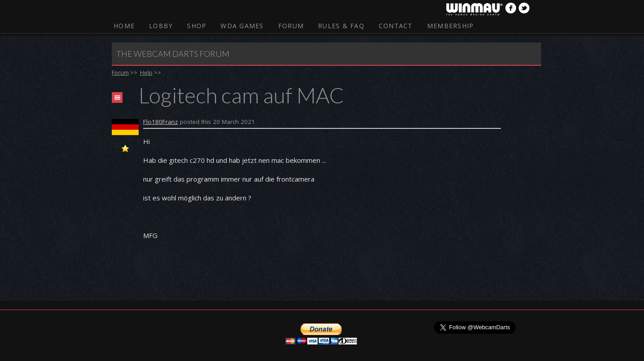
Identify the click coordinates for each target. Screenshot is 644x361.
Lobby (161, 26)
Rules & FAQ (341, 26)
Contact (396, 26)
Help (146, 72)
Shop (197, 26)
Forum (291, 26)
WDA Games (242, 26)
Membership (451, 26)
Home (124, 26)
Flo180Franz (161, 122)
